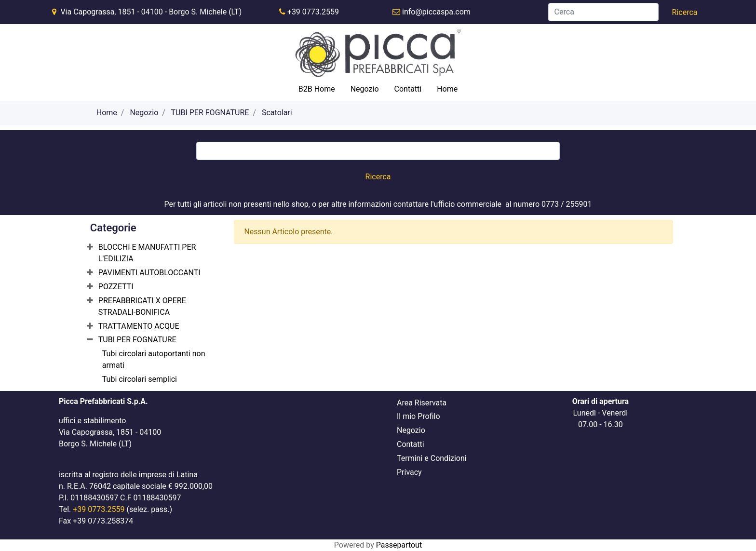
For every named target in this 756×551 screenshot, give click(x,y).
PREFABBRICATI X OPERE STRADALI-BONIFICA (142, 306)
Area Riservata (422, 403)
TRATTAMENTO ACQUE (139, 326)
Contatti (408, 89)
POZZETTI (116, 287)
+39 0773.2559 (313, 12)
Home (447, 89)
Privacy (409, 472)
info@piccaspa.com (436, 12)
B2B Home (317, 89)
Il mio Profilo (418, 416)
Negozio (365, 89)
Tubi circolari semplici (140, 379)
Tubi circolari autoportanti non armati (154, 359)
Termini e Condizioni (432, 458)
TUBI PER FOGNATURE (210, 113)
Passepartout (399, 545)
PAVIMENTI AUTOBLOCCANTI (149, 273)
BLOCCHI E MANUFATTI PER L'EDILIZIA (147, 253)
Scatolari (277, 113)
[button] (685, 13)
